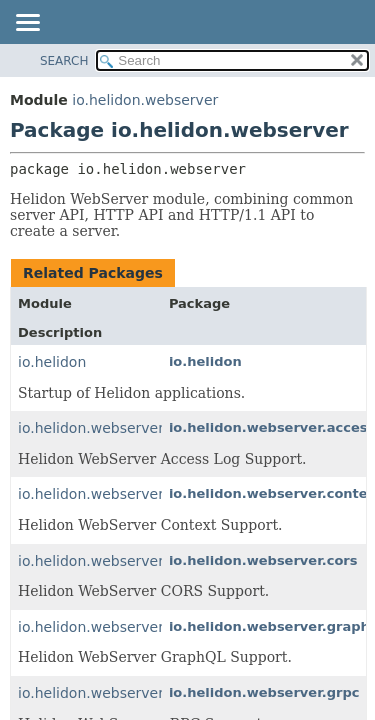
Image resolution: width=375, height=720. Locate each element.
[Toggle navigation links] (27, 24)
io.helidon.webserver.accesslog (127, 428)
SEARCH (64, 61)
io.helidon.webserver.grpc (108, 693)
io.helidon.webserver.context (119, 494)
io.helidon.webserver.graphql (119, 627)
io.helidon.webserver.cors (107, 561)
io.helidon (52, 362)
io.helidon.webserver (145, 100)
